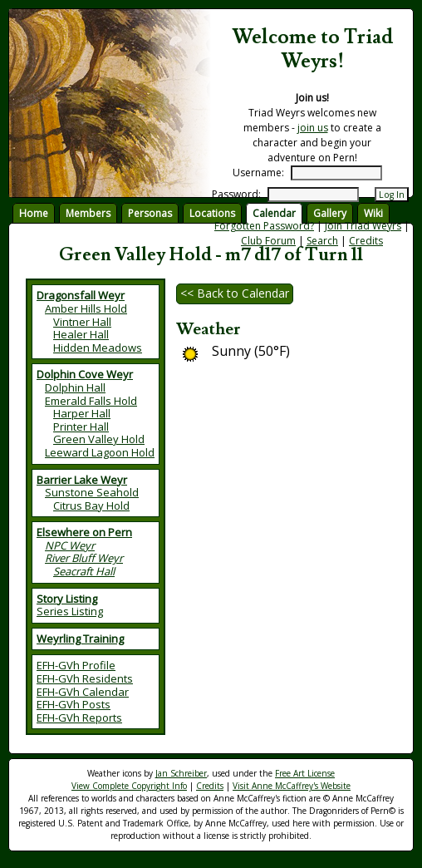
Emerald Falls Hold (91, 401)
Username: (258, 173)
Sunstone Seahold (92, 492)
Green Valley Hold (99, 439)
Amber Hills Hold (86, 308)
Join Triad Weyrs (363, 226)
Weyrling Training (80, 639)
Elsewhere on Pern (84, 532)
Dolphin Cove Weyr (85, 374)
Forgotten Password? (264, 226)
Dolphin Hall (75, 387)
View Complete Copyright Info (129, 786)
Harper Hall (82, 413)
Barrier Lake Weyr (82, 480)
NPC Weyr (70, 545)
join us (313, 128)
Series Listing (70, 611)
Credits (366, 241)
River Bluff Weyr (84, 558)
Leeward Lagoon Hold (100, 452)
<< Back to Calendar (235, 293)
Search (322, 241)
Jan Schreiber (181, 773)
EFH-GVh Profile (76, 665)
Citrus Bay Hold (91, 506)
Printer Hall (81, 427)
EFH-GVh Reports (79, 718)
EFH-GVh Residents (85, 678)
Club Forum (268, 241)
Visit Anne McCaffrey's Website (292, 786)
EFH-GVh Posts (74, 704)
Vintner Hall (82, 322)
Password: (236, 194)
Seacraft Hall (84, 571)
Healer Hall (81, 334)
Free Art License (305, 773)
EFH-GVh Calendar (83, 692)
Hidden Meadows (98, 348)
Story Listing (67, 599)
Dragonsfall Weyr (81, 295)
